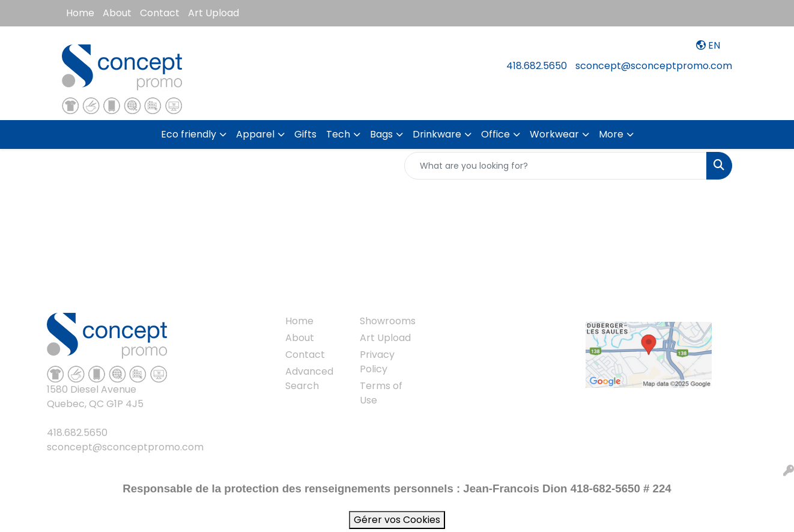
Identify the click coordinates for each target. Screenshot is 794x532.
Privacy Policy (377, 362)
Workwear (554, 134)
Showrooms (388, 321)
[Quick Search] (556, 166)
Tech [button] (338, 134)
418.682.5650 (537, 66)
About (117, 13)
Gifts (305, 134)
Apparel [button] (255, 134)
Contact (160, 13)
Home (80, 13)
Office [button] (495, 134)
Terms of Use (381, 393)
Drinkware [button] (437, 134)
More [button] (611, 134)
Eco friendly (189, 134)
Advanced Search (309, 379)
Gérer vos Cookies (397, 520)
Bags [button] (381, 134)
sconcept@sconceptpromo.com (654, 66)
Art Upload (214, 13)
